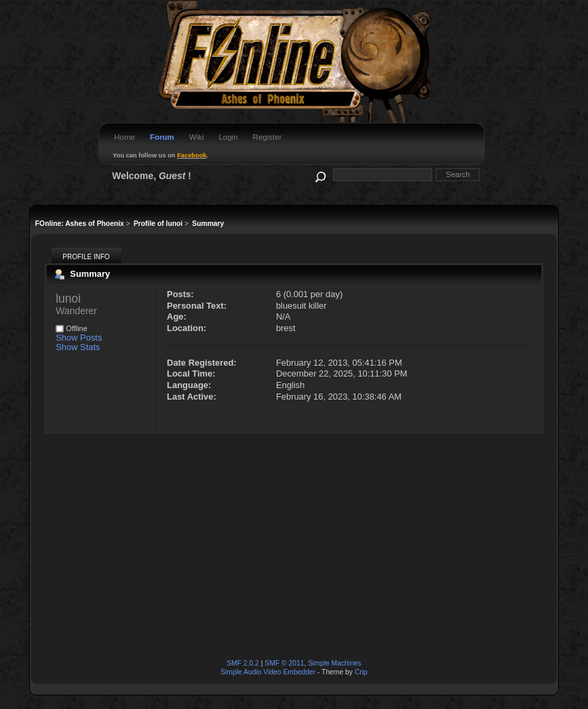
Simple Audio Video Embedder (268, 672)
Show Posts (79, 338)
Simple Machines (335, 663)
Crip (361, 672)
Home (124, 137)
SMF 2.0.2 (243, 663)
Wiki (197, 137)
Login (228, 137)
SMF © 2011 (284, 663)
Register (268, 137)
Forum (162, 137)
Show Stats (78, 347)
